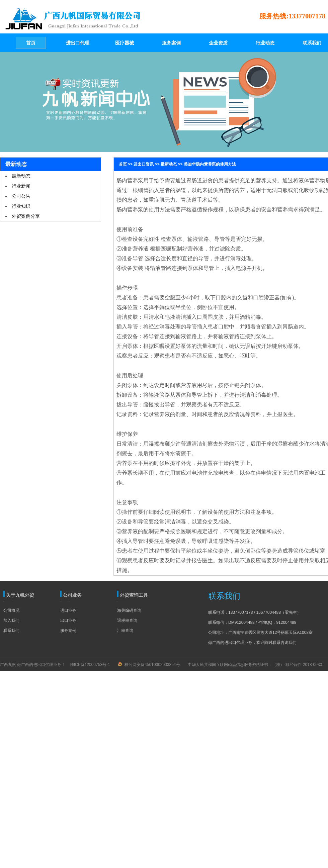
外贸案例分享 (26, 216)
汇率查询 (125, 631)
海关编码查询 (129, 610)
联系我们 (11, 631)
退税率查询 (127, 620)
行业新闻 (21, 186)
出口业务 (68, 620)
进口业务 (68, 610)
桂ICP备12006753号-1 (90, 665)
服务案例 (68, 631)
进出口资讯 (144, 164)
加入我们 (11, 620)
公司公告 (21, 196)
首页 (123, 164)
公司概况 (11, 610)
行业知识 (21, 206)
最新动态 (21, 176)
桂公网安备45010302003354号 (152, 665)
